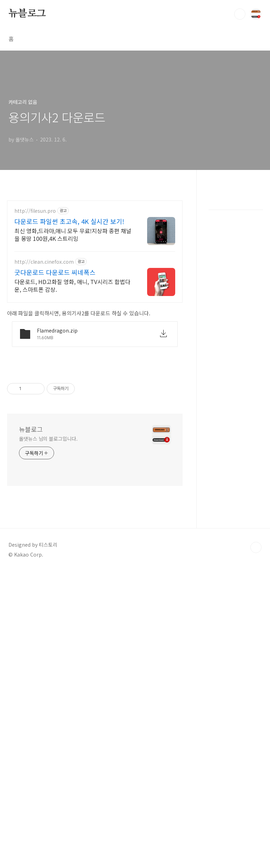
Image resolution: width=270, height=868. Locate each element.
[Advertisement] (98, 244)
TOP (256, 745)
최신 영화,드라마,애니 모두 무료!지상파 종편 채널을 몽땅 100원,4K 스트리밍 (73, 334)
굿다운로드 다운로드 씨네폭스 (55, 371)
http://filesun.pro (35, 310)
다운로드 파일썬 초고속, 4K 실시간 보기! (69, 321)
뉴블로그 (27, 14)
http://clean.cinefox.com (44, 361)
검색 (240, 14)
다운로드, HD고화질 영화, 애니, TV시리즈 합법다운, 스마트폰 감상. (72, 385)
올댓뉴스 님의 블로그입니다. (48, 636)
